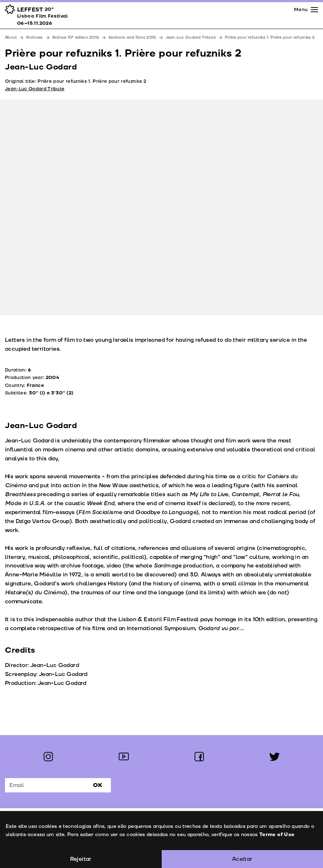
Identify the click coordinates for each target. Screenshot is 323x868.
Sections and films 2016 (132, 37)
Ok (98, 785)
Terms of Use (276, 835)
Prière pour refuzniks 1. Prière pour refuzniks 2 (270, 37)
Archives (34, 37)
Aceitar (242, 859)
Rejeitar (81, 859)
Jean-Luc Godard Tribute (191, 37)
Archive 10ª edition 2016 (76, 37)
